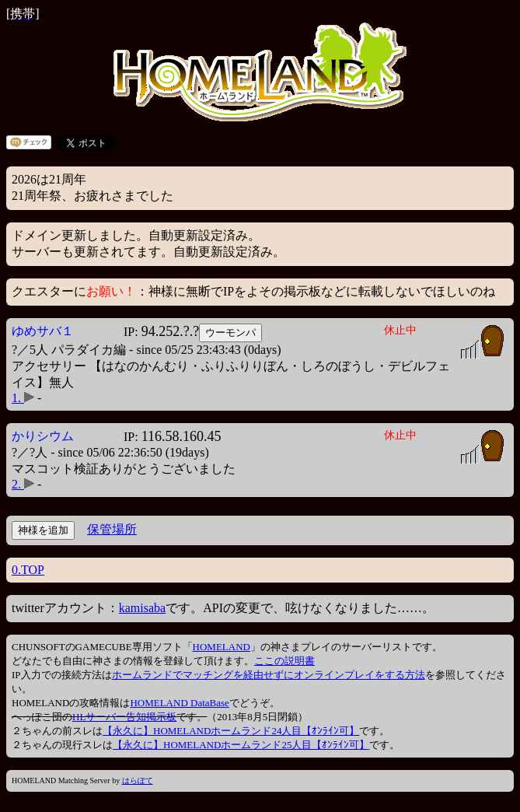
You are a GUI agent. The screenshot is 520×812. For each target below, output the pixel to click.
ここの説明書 (284, 661)
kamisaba (142, 608)
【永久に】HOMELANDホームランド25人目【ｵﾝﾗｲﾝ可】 (241, 745)
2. (23, 484)
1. (23, 398)
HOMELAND (222, 647)
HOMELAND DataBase (179, 703)
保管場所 (112, 529)
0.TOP (28, 570)
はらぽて (138, 780)
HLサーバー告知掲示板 (124, 717)
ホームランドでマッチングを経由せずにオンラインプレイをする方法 (269, 675)
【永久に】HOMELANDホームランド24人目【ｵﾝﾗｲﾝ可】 (231, 731)
